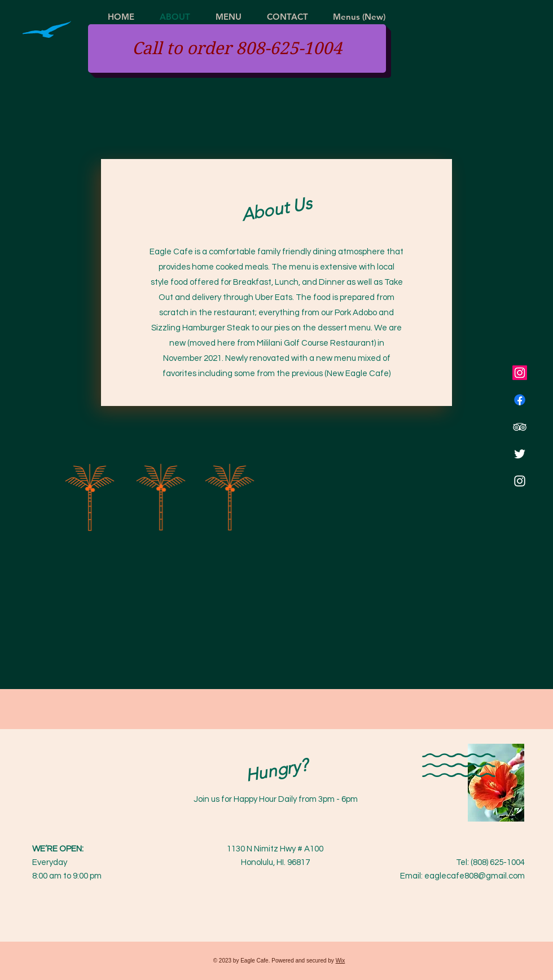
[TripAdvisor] (520, 427)
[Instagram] (520, 373)
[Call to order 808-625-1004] (237, 48)
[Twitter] (520, 454)
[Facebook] (520, 400)
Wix (341, 961)
